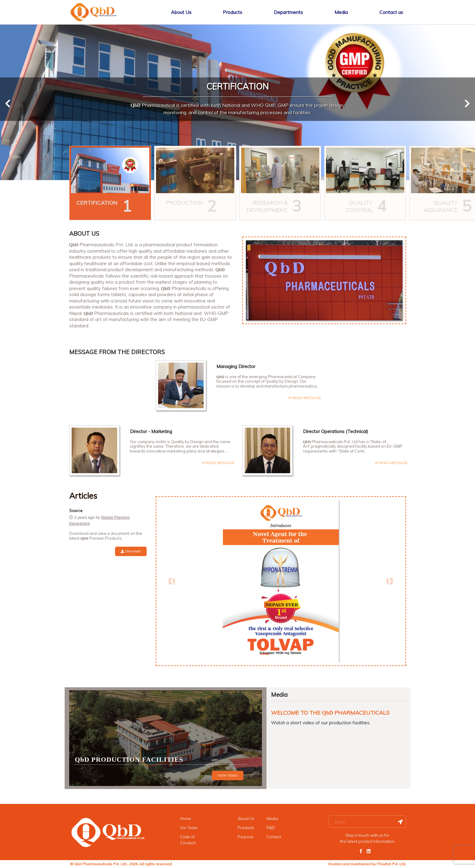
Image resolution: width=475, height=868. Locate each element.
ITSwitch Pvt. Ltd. (391, 864)
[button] (172, 581)
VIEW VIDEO (227, 775)
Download (131, 551)
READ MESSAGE (218, 463)
